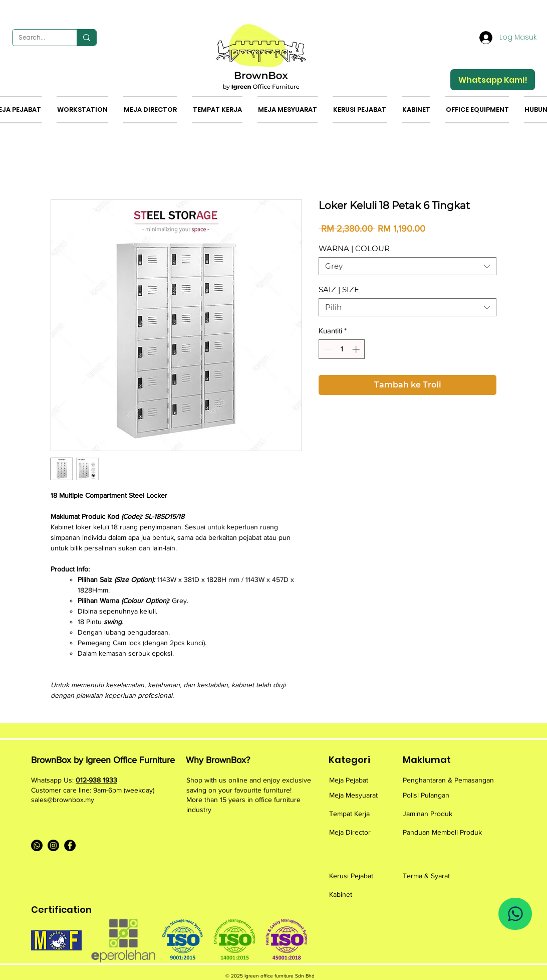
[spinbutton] (342, 349)
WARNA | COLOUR (354, 248)
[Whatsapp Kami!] (493, 80)
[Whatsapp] (37, 845)
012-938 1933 (96, 780)
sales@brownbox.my (63, 800)
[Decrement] (327, 349)
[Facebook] (70, 845)
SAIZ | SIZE (339, 289)
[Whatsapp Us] (515, 914)
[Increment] (357, 349)
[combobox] (407, 266)
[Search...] (37, 38)
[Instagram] (53, 845)
